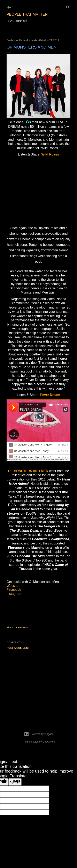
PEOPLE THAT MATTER (27, 14)
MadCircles (49, 742)
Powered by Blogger (38, 734)
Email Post (22, 627)
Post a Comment (18, 648)
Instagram (14, 594)
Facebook (14, 590)
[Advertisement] (38, 685)
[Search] (68, 6)
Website (13, 586)
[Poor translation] (15, 782)
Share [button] (10, 627)
